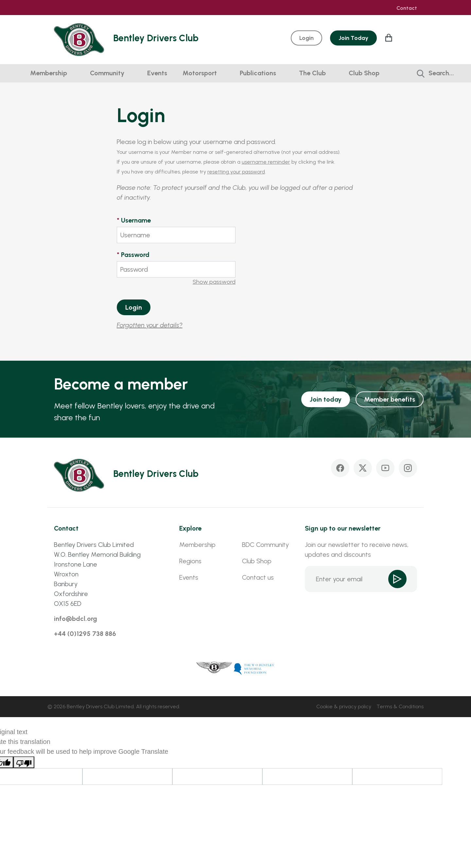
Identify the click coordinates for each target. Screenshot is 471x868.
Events (157, 73)
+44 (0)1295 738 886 (85, 634)
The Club (312, 73)
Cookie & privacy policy (344, 706)
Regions (190, 561)
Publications (258, 73)
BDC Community (265, 545)
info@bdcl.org (76, 619)
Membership (49, 73)
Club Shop (364, 73)
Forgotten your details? (150, 325)
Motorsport (200, 73)
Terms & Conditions (400, 706)
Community (107, 73)
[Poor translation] (24, 762)
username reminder (266, 162)
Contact (407, 8)
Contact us (258, 577)
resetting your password (236, 172)
